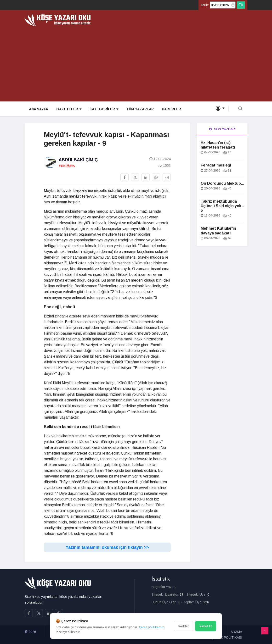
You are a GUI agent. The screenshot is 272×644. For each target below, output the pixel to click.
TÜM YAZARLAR (138, 109)
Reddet (184, 626)
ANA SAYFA (38, 109)
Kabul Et (206, 626)
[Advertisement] (136, 62)
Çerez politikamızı (152, 627)
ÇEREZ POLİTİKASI (227, 638)
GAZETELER (68, 109)
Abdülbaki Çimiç (78, 160)
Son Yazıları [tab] (222, 129)
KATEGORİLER (102, 109)
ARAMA (236, 632)
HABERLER (169, 109)
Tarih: (205, 5)
